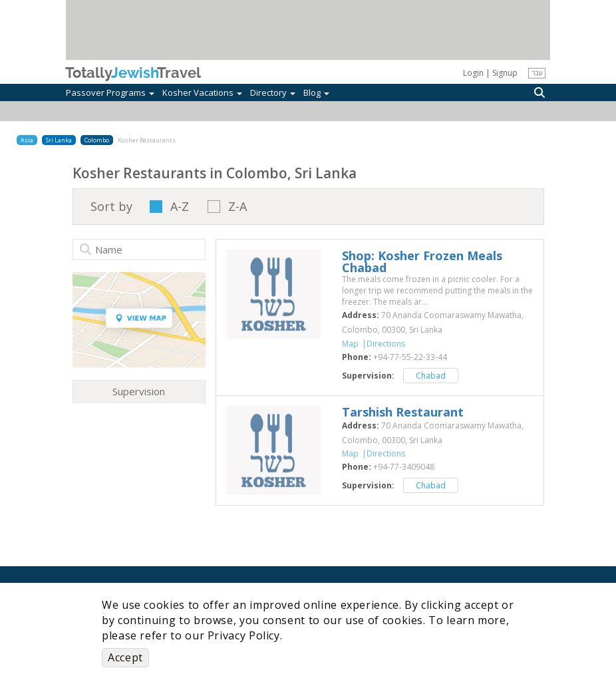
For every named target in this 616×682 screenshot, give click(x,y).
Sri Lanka (59, 140)
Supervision (139, 391)
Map (350, 344)
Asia (27, 140)
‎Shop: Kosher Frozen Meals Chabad (422, 261)
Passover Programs (110, 92)
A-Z (180, 207)
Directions (386, 344)
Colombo (97, 140)
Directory (273, 92)
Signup (505, 73)
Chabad (431, 376)
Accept (125, 657)
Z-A (237, 207)
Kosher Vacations (202, 92)
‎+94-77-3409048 (404, 467)
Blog (316, 92)
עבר (537, 73)
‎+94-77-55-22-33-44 (410, 357)
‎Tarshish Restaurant (403, 412)
